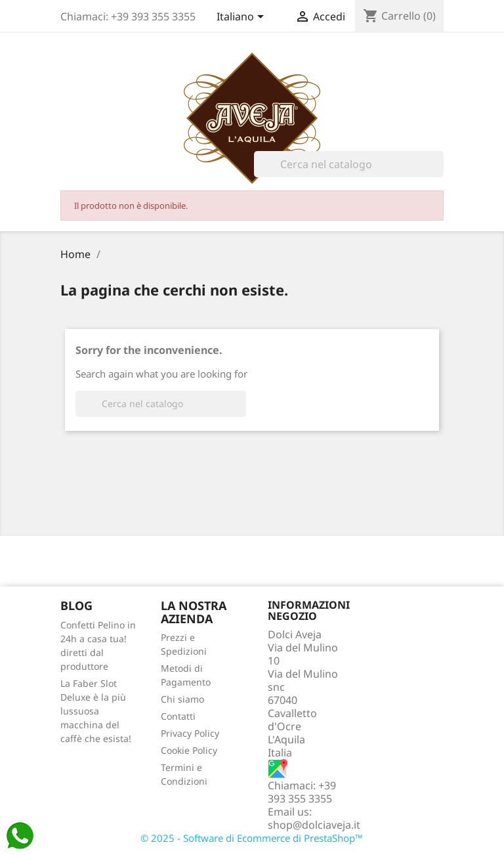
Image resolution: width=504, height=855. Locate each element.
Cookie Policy (189, 750)
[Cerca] (349, 164)
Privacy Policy (190, 733)
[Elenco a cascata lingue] (242, 18)
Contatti (178, 716)
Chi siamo (182, 699)
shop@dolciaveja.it (314, 825)
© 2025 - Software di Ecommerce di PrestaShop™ (252, 838)
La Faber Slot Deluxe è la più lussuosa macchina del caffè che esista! (96, 711)
